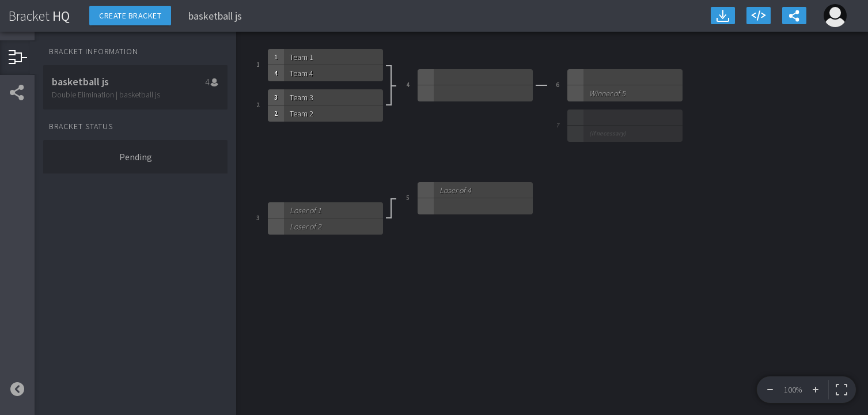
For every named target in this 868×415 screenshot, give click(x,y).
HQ (39, 16)
